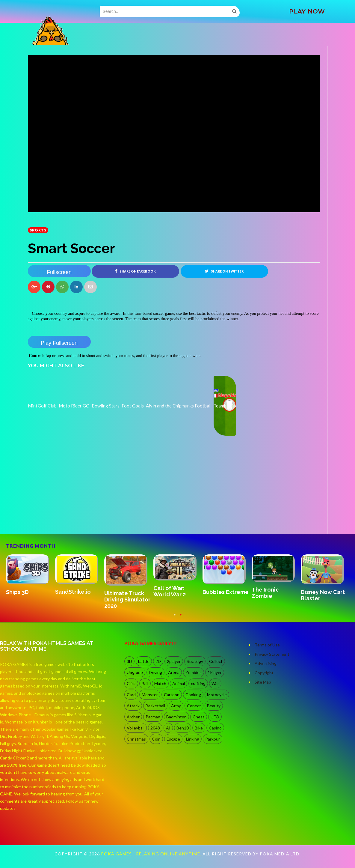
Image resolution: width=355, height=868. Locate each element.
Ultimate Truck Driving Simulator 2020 (127, 600)
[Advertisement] (73, 517)
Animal (179, 683)
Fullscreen (59, 272)
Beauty (214, 706)
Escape (173, 739)
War (215, 683)
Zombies (194, 672)
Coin (156, 739)
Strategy (195, 661)
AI (168, 728)
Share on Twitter (224, 271)
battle (144, 661)
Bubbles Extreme (226, 592)
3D (129, 661)
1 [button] (175, 618)
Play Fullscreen (59, 343)
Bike (199, 728)
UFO (215, 717)
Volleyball (136, 728)
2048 (155, 728)
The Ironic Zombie (265, 593)
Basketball (155, 706)
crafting (198, 683)
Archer (133, 717)
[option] (31, 576)
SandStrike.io (73, 592)
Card (131, 695)
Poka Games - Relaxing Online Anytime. (152, 854)
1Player (215, 672)
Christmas (136, 739)
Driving (155, 672)
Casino (215, 728)
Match (160, 683)
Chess (199, 717)
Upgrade (135, 672)
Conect (194, 706)
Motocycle (217, 695)
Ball (145, 683)
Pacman (153, 717)
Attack (133, 706)
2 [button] (181, 618)
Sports (38, 230)
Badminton (176, 717)
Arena (174, 672)
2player (174, 661)
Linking (193, 739)
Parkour (213, 739)
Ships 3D (17, 592)
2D (158, 661)
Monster (150, 695)
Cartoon (172, 695)
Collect (216, 661)
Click (131, 683)
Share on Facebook (135, 271)
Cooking (193, 695)
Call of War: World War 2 (170, 591)
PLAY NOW (307, 11)
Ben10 (183, 728)
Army (176, 706)
